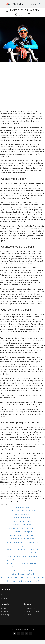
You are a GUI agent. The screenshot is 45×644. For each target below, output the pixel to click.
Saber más (4, 598)
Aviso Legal (5, 615)
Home (4, 609)
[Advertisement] (22, 85)
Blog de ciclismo (30, 609)
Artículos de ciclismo (31, 612)
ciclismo (27, 615)
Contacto (5, 612)
